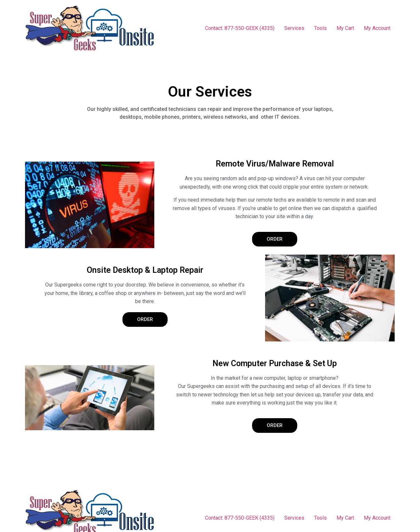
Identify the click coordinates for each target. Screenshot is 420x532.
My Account (377, 28)
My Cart (345, 28)
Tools (320, 28)
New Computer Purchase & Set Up (275, 363)
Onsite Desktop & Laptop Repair (145, 270)
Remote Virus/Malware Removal (275, 164)
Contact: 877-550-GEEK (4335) (240, 28)
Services (294, 28)
